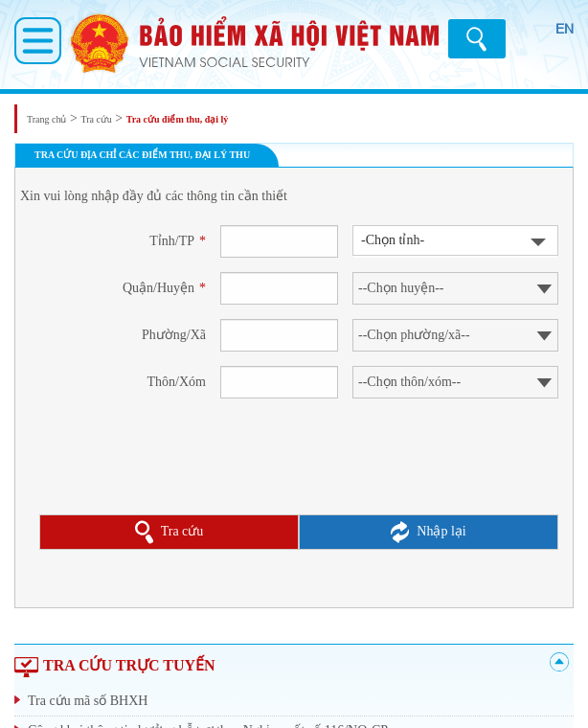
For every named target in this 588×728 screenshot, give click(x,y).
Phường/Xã (174, 335)
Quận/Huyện (164, 288)
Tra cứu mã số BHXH (88, 701)
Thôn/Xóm (177, 382)
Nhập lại (428, 532)
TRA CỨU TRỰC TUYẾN (115, 665)
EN (565, 29)
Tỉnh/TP (178, 241)
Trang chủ (46, 119)
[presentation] (185, 473)
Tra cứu (96, 119)
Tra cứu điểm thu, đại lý (178, 119)
